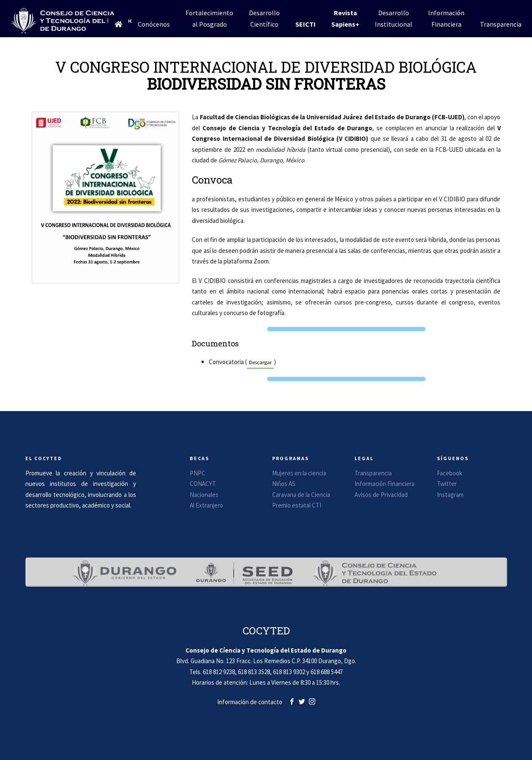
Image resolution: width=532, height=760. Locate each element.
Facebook (450, 473)
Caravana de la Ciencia (301, 495)
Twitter (447, 484)
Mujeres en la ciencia (299, 473)
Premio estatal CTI (297, 505)
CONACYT (203, 484)
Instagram (450, 495)
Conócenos (154, 24)
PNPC (198, 473)
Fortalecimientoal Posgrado (209, 18)
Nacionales (204, 495)
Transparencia (501, 24)
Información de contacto (250, 702)
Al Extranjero (206, 505)
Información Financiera (385, 484)
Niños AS (284, 484)
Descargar (260, 362)
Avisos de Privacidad (381, 495)
